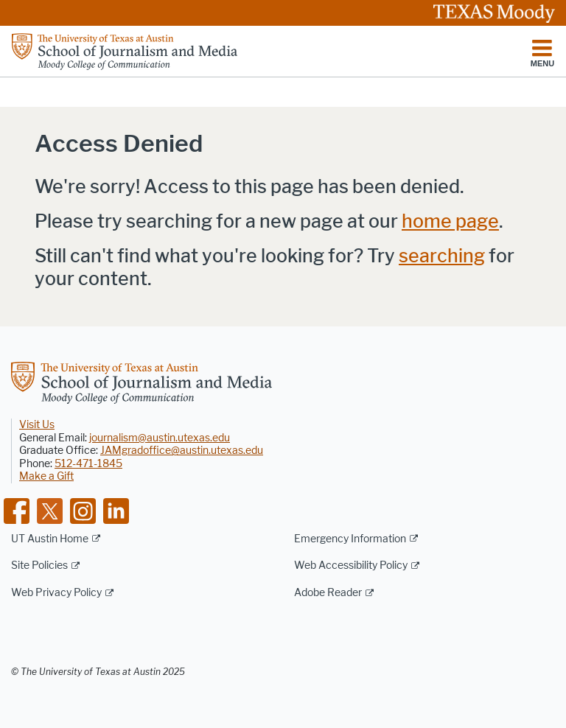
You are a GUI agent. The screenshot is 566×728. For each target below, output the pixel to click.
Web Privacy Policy (56, 593)
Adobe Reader (328, 593)
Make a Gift (46, 476)
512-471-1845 (88, 464)
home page (450, 221)
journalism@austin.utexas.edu (160, 438)
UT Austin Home (50, 539)
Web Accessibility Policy (351, 566)
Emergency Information (350, 539)
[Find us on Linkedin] (116, 510)
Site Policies (39, 566)
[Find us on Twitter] (50, 510)
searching (442, 256)
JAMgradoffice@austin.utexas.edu (182, 451)
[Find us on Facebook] (17, 510)
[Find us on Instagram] (83, 510)
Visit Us (37, 425)
